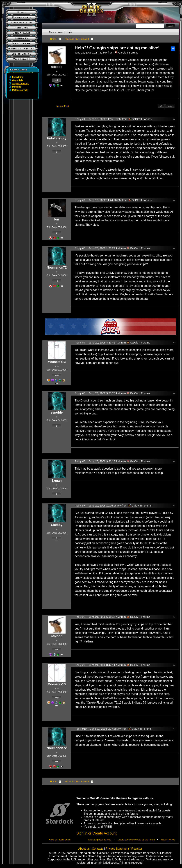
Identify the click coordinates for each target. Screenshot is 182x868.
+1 (57, 80)
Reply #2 (80, 200)
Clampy (57, 525)
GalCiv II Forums (126, 53)
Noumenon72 (57, 267)
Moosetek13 (57, 362)
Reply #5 (80, 393)
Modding (17, 87)
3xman (57, 481)
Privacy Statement (117, 849)
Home (53, 39)
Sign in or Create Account (96, 833)
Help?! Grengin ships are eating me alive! (117, 48)
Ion (57, 219)
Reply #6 (80, 461)
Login (70, 32)
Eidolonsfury (57, 138)
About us (84, 849)
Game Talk (18, 80)
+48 (57, 375)
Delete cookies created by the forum (136, 840)
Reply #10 (81, 729)
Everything (18, 77)
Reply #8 (80, 617)
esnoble (57, 412)
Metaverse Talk (20, 90)
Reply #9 (80, 665)
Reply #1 (80, 119)
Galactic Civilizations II (77, 39)
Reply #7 (80, 506)
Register (137, 849)
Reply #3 (80, 248)
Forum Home (56, 32)
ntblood (57, 67)
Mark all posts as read (100, 840)
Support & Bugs (20, 84)
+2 (57, 281)
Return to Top (168, 840)
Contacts (98, 849)
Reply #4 (80, 343)
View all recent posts (60, 840)
